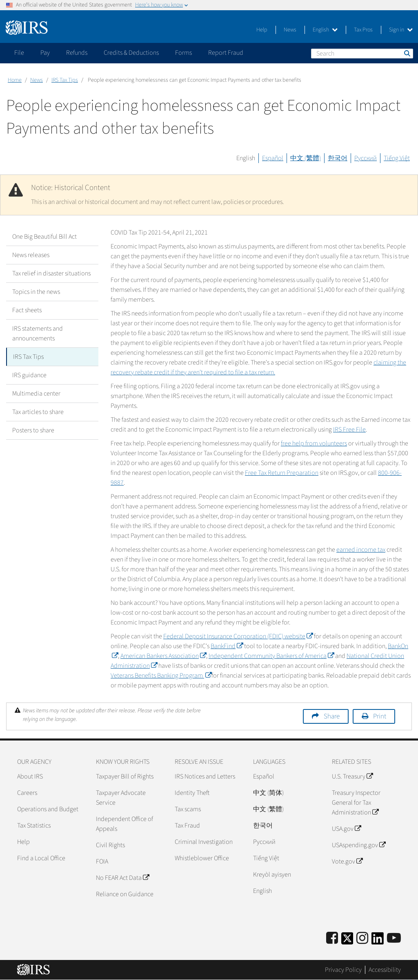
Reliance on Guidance (125, 894)
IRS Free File (349, 430)
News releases (31, 255)
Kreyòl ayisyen (272, 875)
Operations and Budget (48, 809)
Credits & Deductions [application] (131, 53)
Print (380, 716)
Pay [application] (45, 53)
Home (15, 80)
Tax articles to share (38, 412)
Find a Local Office (41, 858)
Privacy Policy (343, 970)
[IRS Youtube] (394, 939)
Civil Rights (110, 845)
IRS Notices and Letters (205, 776)
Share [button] (332, 716)
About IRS (30, 776)
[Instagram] (362, 939)
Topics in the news (36, 292)
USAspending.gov (359, 845)
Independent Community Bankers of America (271, 656)
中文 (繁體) (306, 158)
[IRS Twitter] (347, 941)
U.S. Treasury (352, 776)
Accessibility (385, 970)
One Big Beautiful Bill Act (44, 237)
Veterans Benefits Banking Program (161, 676)
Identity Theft (192, 793)
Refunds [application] (77, 53)
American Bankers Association (163, 656)
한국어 (338, 158)
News (290, 30)
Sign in (401, 30)
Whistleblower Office (202, 858)
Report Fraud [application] (226, 53)
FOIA (102, 861)
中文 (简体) (268, 793)
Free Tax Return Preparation (282, 473)
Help (262, 30)
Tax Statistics (34, 826)
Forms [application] (183, 53)
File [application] (19, 53)
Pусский (264, 842)
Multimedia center (36, 394)
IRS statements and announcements (38, 333)
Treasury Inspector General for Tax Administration (356, 803)
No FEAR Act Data (122, 878)
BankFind (227, 646)
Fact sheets (27, 310)
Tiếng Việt (397, 158)
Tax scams (188, 809)
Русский (366, 158)
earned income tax (361, 550)
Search (407, 53)
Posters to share (33, 430)
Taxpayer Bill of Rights (125, 776)
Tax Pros (363, 30)
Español (273, 158)
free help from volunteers (314, 443)
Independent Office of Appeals (125, 824)
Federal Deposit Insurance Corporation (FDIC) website (238, 636)
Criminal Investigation (204, 842)
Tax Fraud (187, 826)
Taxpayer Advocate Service (121, 798)
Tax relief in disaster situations (51, 273)
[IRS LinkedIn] (378, 941)
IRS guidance (29, 375)
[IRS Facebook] (332, 939)
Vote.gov (347, 861)
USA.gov (346, 829)
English (325, 30)
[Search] (362, 54)
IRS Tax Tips (65, 80)
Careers (27, 793)
